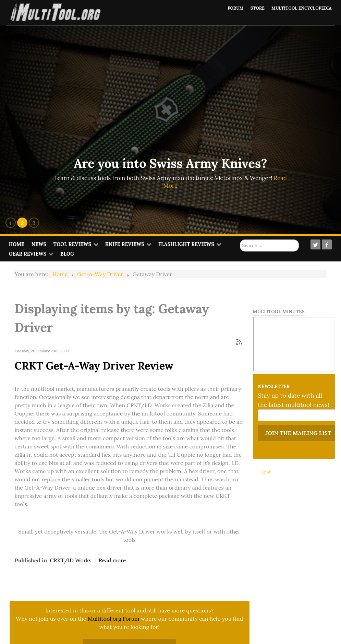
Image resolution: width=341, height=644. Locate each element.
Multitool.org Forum (114, 619)
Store (255, 8)
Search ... (240, 240)
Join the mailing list (299, 433)
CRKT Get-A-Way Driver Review (94, 366)
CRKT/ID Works (71, 560)
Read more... (114, 560)
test (266, 471)
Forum (233, 8)
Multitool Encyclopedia (300, 8)
